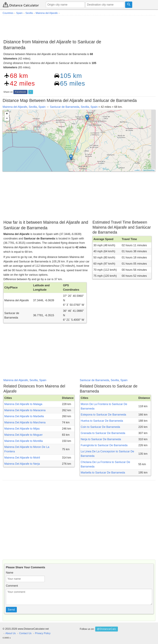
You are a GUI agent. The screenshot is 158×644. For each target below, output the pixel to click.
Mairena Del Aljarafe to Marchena (25, 422)
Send (11, 610)
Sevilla (33, 107)
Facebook (20, 92)
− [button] (7, 119)
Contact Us (25, 633)
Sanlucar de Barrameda (64, 107)
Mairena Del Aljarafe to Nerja (22, 464)
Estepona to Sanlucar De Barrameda (103, 415)
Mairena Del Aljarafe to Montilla (24, 441)
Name (10, 573)
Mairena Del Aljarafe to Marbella (24, 416)
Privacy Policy (43, 633)
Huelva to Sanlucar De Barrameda (102, 421)
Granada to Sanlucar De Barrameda (103, 433)
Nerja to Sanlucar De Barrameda (101, 439)
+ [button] (7, 114)
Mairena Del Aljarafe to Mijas (22, 429)
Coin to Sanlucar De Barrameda (100, 427)
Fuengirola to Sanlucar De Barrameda (104, 445)
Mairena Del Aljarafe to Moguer (23, 435)
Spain (42, 107)
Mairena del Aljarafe (15, 107)
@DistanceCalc (107, 629)
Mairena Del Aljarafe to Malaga (23, 404)
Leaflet (137, 170)
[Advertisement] (79, 26)
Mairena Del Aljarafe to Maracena (25, 410)
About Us (11, 633)
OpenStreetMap (149, 170)
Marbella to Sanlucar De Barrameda (103, 473)
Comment (12, 586)
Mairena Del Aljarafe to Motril (22, 458)
